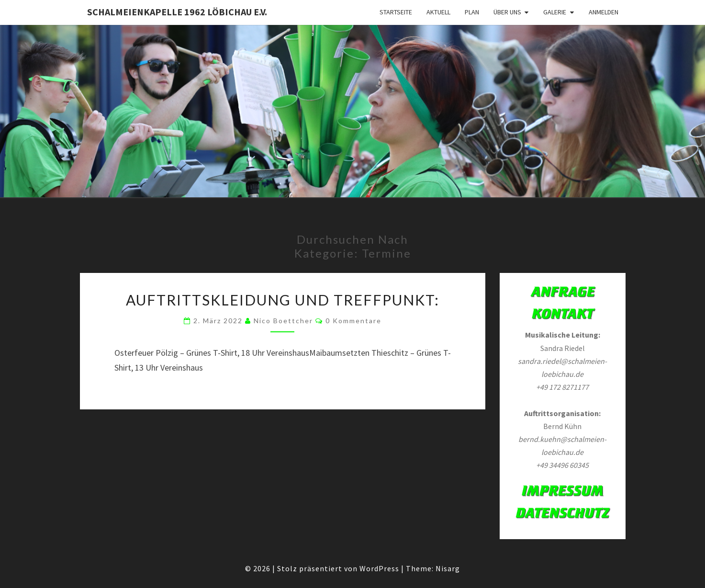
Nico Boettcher (283, 321)
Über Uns (507, 12)
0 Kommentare (353, 321)
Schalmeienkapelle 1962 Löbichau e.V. (177, 12)
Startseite (396, 12)
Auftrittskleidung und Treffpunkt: (283, 300)
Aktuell (438, 12)
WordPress (379, 568)
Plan (472, 12)
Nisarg (448, 568)
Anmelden (604, 12)
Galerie (555, 12)
